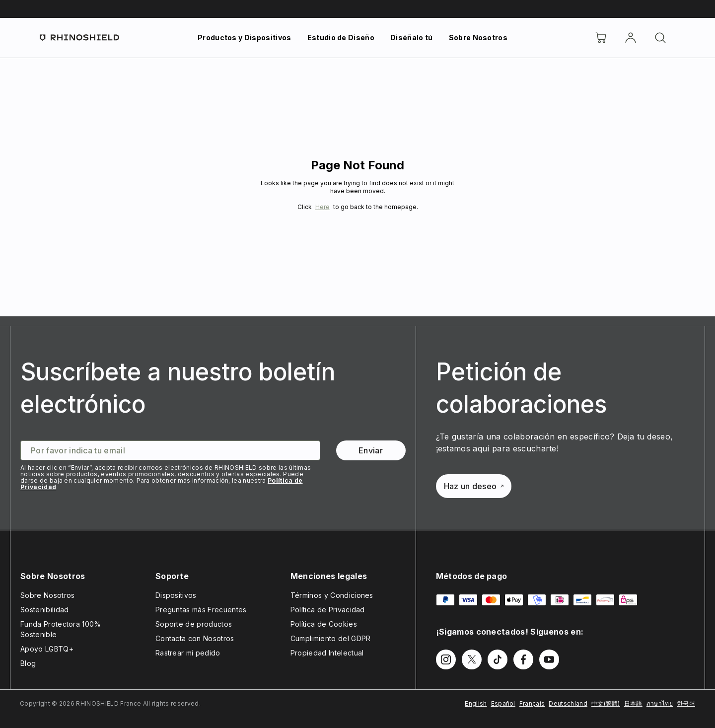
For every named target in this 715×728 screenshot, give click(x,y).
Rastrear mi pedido (188, 653)
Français (532, 703)
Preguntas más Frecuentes (201, 610)
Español (503, 703)
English (476, 703)
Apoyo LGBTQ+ (47, 649)
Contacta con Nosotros (195, 638)
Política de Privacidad (328, 610)
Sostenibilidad (44, 610)
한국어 (686, 703)
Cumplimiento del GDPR (331, 638)
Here (322, 207)
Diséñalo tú (412, 37)
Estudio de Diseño (341, 37)
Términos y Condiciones (332, 595)
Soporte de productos (194, 624)
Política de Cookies (324, 624)
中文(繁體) (606, 703)
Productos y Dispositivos (245, 37)
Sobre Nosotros (478, 37)
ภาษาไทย (660, 703)
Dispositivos (176, 595)
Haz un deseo (474, 486)
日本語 (633, 703)
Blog (28, 663)
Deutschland (568, 703)
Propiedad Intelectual (327, 653)
